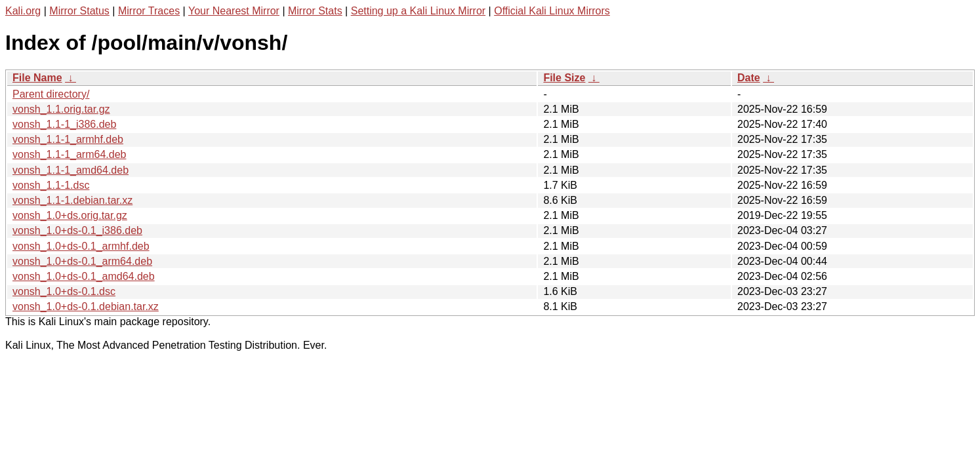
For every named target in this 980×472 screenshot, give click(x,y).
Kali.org (23, 11)
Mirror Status (79, 11)
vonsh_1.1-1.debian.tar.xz (72, 200)
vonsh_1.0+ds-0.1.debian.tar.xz (86, 306)
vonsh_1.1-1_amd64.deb (71, 170)
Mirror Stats (315, 11)
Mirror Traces (149, 11)
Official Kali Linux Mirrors (552, 11)
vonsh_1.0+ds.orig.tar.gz (70, 215)
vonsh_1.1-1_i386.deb (64, 124)
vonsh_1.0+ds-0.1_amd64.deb (84, 276)
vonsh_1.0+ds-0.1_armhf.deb (81, 246)
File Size (564, 78)
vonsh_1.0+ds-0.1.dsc (64, 291)
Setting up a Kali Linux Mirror (418, 11)
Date (749, 78)
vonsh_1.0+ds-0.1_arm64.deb (82, 261)
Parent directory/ (51, 94)
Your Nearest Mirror (234, 11)
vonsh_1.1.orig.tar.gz (61, 109)
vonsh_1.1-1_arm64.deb (69, 154)
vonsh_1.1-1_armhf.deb (68, 139)
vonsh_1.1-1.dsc (51, 185)
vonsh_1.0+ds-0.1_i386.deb (77, 230)
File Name (37, 78)
